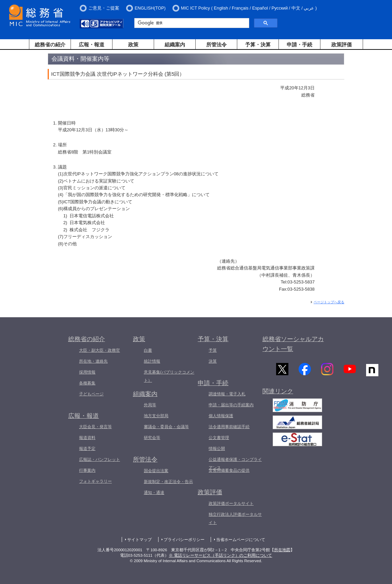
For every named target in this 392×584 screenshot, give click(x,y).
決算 (213, 361)
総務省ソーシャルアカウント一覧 (293, 344)
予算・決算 (258, 45)
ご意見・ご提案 (104, 8)
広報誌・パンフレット (100, 459)
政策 (133, 45)
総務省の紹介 (50, 45)
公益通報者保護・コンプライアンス (235, 464)
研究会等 (152, 438)
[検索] (191, 23)
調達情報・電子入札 (227, 394)
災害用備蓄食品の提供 (229, 470)
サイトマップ (139, 540)
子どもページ (91, 394)
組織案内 (175, 45)
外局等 (150, 405)
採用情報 (87, 372)
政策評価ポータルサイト (231, 503)
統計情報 (152, 361)
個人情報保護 (221, 416)
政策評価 (342, 45)
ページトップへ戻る (329, 302)
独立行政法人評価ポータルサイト (235, 519)
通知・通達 (154, 493)
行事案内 (87, 470)
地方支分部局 (156, 416)
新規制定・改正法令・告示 (168, 482)
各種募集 (87, 383)
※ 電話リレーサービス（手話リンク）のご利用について (220, 555)
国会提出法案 (156, 471)
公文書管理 (219, 438)
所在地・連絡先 (93, 361)
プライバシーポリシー (184, 540)
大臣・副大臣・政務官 (100, 350)
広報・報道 (92, 45)
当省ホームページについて (241, 540)
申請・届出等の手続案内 (231, 405)
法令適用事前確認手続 (229, 427)
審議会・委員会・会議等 (166, 427)
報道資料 (87, 438)
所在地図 (282, 550)
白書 (148, 350)
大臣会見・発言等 (95, 427)
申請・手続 (299, 45)
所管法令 (216, 45)
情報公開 (217, 449)
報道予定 (87, 449)
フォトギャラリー (95, 481)
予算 (213, 350)
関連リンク (278, 392)
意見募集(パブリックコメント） (169, 376)
